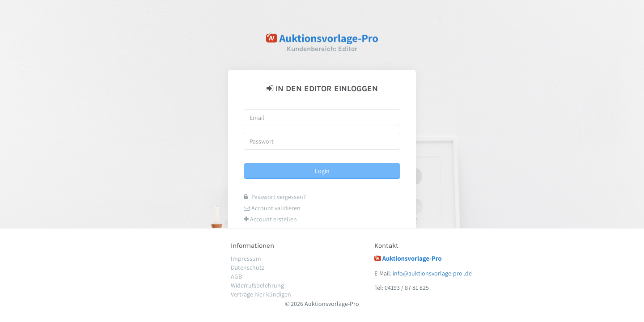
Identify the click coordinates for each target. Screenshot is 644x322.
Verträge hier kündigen (261, 294)
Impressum (246, 258)
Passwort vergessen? (275, 197)
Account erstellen (270, 219)
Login (322, 171)
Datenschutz (248, 267)
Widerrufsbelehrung (257, 285)
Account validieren (272, 208)
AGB (236, 276)
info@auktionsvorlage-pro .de (432, 273)
